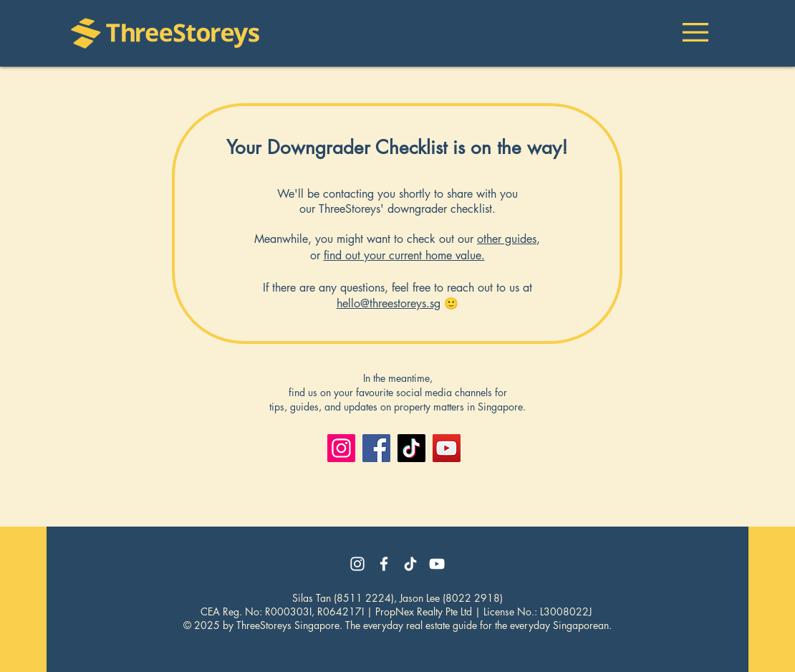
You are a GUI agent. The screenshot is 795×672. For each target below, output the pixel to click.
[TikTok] (411, 448)
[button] (695, 32)
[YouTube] (447, 448)
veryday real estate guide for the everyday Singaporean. (490, 625)
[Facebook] (376, 448)
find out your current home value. (404, 255)
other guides (507, 239)
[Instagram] (341, 448)
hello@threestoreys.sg (389, 303)
